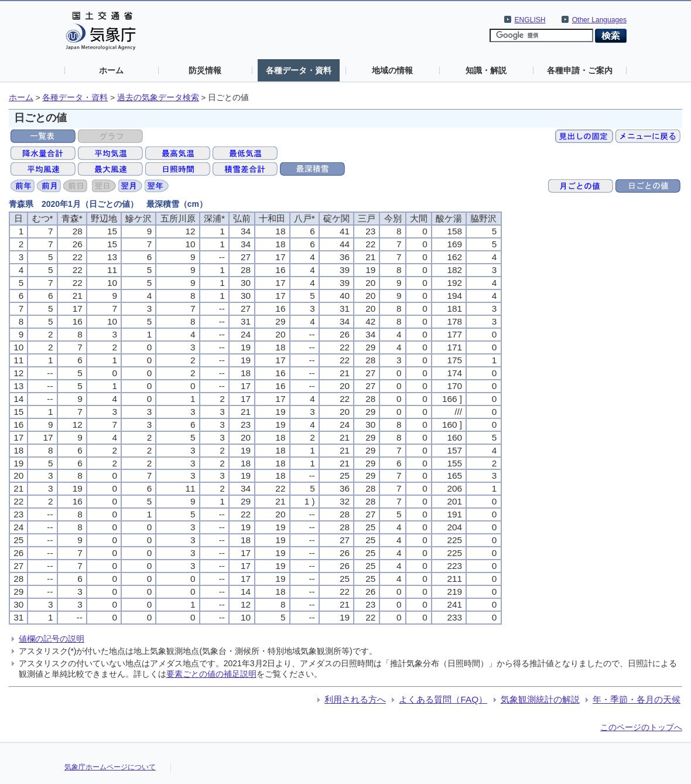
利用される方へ (355, 699)
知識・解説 (486, 70)
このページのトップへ (641, 727)
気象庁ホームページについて (110, 767)
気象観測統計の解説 (540, 699)
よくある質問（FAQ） (443, 699)
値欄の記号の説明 (52, 639)
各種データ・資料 (299, 70)
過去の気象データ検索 (158, 98)
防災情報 (205, 70)
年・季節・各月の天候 (637, 699)
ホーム (111, 70)
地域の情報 (392, 70)
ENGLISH (530, 20)
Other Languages (599, 20)
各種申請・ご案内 (580, 70)
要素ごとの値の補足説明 (211, 674)
